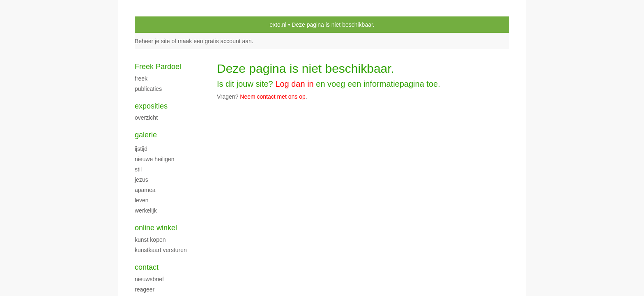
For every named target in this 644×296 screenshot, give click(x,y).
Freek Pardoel (158, 67)
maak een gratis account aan (215, 41)
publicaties (148, 89)
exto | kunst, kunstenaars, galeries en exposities (158, 25)
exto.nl (278, 25)
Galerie (146, 135)
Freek (141, 79)
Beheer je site (152, 41)
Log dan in (294, 84)
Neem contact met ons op (273, 97)
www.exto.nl (207, 114)
